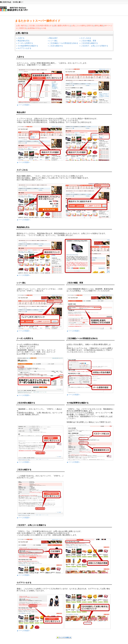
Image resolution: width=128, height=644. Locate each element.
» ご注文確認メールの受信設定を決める (63, 43)
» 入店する (20, 38)
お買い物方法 (21, 26)
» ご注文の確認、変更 (88, 41)
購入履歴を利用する (62, 26)
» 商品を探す (53, 38)
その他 (43, 28)
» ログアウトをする (24, 48)
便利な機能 (99, 26)
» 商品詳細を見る (23, 41)
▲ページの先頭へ (24, 105)
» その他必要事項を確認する (27, 46)
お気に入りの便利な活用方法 (82, 26)
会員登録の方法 (34, 28)
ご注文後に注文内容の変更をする (40, 26)
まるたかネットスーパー (15, 10)
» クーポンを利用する (25, 43)
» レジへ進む (53, 41)
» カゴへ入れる (85, 38)
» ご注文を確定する (55, 46)
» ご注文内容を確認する (89, 43)
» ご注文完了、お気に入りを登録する (94, 46)
